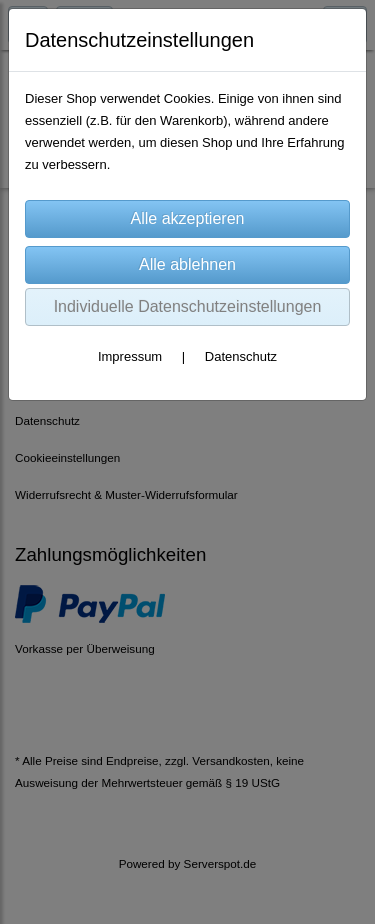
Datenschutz (241, 356)
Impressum (130, 356)
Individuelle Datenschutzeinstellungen (188, 306)
